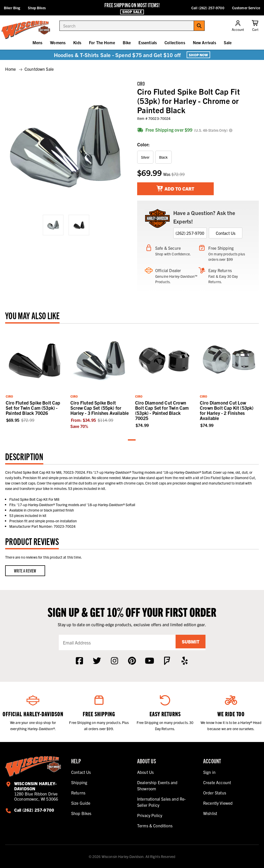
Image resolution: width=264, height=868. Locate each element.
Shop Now (198, 55)
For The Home (102, 42)
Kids (77, 42)
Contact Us (226, 233)
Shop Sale (132, 12)
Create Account (217, 782)
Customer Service (246, 8)
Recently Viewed (218, 803)
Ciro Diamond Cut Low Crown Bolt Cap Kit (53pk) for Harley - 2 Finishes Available (227, 410)
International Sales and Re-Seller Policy (161, 802)
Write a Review (25, 571)
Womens (58, 42)
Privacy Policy (150, 815)
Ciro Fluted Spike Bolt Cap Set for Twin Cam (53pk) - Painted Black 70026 (33, 408)
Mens (38, 42)
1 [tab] (132, 440)
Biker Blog (12, 8)
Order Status (215, 793)
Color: (143, 144)
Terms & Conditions (155, 826)
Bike (127, 42)
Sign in (209, 772)
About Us (145, 772)
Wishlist (210, 813)
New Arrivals (204, 42)
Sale (228, 42)
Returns (78, 793)
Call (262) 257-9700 (208, 8)
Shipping (79, 782)
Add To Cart (176, 189)
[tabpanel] (35, 376)
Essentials (148, 42)
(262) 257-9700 (190, 233)
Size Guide (81, 803)
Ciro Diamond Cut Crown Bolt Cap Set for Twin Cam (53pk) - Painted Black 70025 (162, 410)
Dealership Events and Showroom (157, 785)
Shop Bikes (37, 8)
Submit (189, 642)
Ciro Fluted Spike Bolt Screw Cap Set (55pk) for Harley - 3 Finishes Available (100, 408)
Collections (175, 42)
